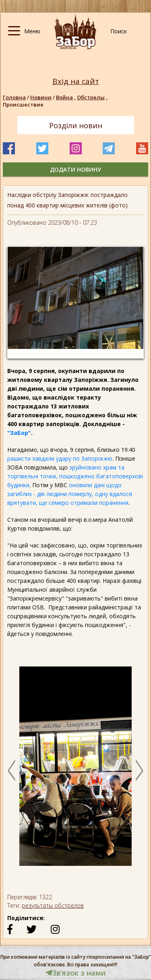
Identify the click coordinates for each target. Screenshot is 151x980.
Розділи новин (76, 125)
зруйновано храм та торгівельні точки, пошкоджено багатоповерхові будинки (75, 476)
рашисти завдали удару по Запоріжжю (60, 458)
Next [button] (139, 770)
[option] (75, 770)
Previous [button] (12, 770)
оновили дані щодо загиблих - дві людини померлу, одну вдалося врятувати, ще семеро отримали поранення (70, 494)
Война (66, 97)
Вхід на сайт (76, 81)
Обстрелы (93, 97)
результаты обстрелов (53, 905)
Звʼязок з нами (76, 973)
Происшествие (23, 105)
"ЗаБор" (19, 433)
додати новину (75, 169)
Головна (14, 97)
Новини (41, 97)
